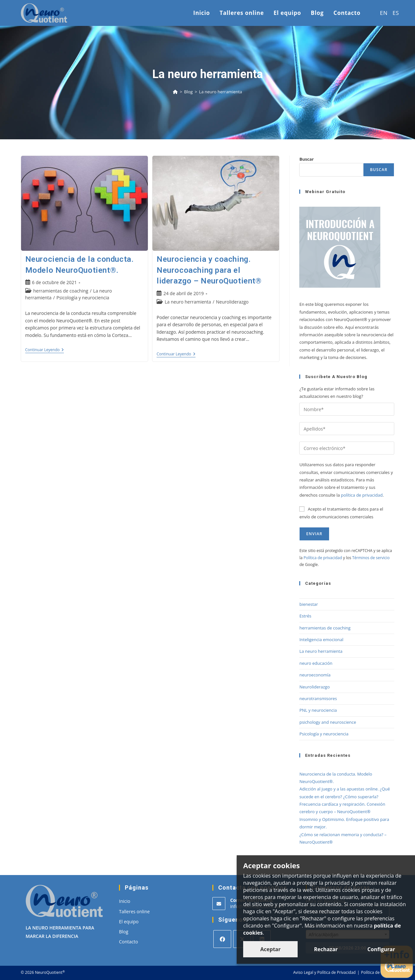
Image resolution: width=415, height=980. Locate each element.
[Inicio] (175, 92)
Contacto (129, 942)
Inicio (125, 901)
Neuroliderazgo (232, 302)
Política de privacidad (323, 558)
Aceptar (271, 949)
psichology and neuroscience (328, 722)
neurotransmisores (318, 698)
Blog (124, 932)
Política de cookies (378, 972)
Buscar (306, 159)
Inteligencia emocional (321, 640)
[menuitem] (381, 13)
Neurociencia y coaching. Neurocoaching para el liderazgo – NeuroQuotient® (209, 270)
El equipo (129, 922)
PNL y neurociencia (318, 710)
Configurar (381, 949)
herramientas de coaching (61, 291)
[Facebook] (222, 939)
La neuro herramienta (221, 92)
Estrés (305, 616)
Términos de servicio (371, 558)
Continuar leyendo (45, 350)
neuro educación (316, 663)
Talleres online (134, 911)
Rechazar (326, 949)
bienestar (308, 604)
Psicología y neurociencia (83, 298)
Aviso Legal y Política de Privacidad (324, 972)
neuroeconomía (315, 675)
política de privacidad (362, 495)
